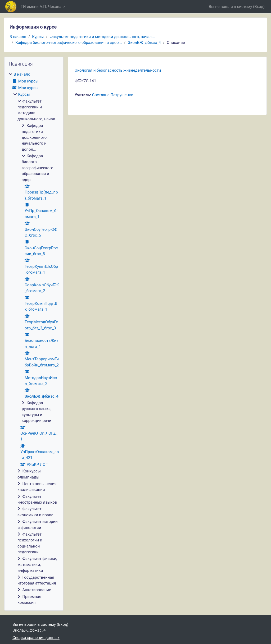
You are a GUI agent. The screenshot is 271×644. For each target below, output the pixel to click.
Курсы (38, 37)
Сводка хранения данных (36, 638)
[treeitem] (34, 338)
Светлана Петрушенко (113, 95)
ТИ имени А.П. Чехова (41, 7)
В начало (18, 37)
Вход (259, 7)
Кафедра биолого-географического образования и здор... (69, 43)
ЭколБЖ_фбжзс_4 (144, 43)
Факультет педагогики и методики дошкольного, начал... (102, 37)
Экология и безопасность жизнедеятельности (118, 70)
